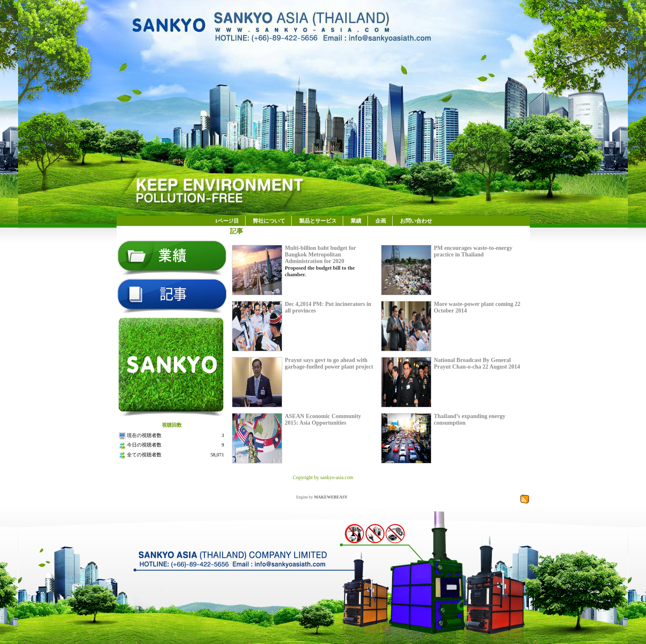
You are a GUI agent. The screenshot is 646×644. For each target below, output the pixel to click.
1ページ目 (227, 221)
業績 (356, 221)
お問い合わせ (416, 221)
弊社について (269, 221)
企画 (381, 221)
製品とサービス (318, 221)
